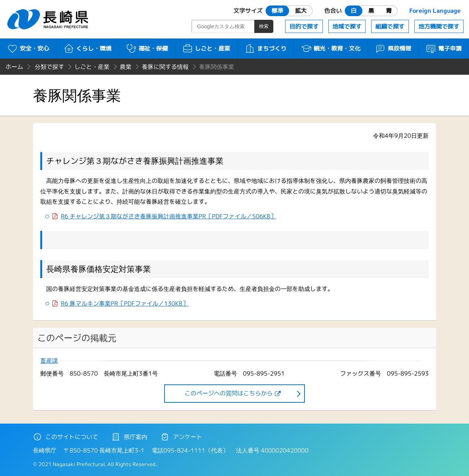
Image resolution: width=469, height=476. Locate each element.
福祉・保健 (147, 48)
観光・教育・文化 (331, 48)
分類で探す (49, 67)
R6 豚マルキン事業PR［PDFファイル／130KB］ (125, 304)
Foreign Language (435, 11)
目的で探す (304, 26)
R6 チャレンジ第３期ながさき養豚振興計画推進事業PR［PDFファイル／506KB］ (169, 216)
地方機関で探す (439, 26)
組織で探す (390, 26)
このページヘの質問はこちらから (229, 393)
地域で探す (347, 26)
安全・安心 (28, 48)
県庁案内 (129, 437)
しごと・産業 (206, 48)
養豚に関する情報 (165, 67)
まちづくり (265, 48)
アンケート (181, 437)
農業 (126, 67)
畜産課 (49, 361)
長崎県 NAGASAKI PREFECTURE (49, 19)
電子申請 (444, 48)
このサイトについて (66, 437)
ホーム (14, 67)
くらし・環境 (87, 48)
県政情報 (393, 48)
